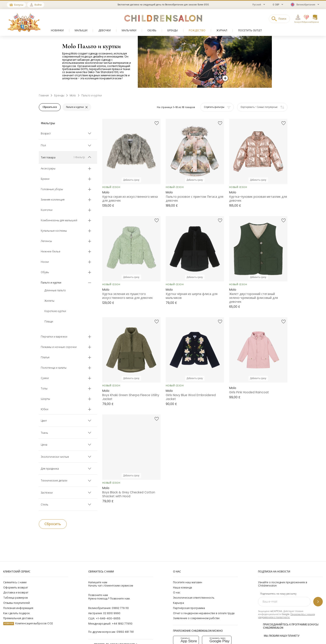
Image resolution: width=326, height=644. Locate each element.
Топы (44, 389)
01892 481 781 (125, 632)
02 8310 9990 (112, 613)
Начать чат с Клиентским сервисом (111, 584)
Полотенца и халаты (54, 368)
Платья (45, 358)
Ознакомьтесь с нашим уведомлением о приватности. (286, 616)
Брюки (45, 179)
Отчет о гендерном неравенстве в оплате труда (204, 613)
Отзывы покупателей (17, 603)
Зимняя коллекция (53, 200)
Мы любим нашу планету (279, 635)
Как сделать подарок (17, 613)
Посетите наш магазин (188, 582)
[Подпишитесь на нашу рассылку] (318, 602)
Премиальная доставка (18, 618)
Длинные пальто (55, 291)
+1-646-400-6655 (108, 618)
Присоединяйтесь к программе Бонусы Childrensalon (288, 626)
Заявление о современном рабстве (196, 618)
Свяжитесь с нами (15, 582)
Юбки (45, 410)
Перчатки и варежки (54, 337)
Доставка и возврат (16, 592)
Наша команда (183, 587)
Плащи (49, 322)
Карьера (179, 603)
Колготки (47, 210)
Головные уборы (52, 190)
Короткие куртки (55, 311)
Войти (38, 5)
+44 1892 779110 (122, 624)
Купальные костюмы (54, 231)
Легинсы (46, 241)
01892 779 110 (120, 608)
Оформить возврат (16, 587)
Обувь (45, 273)
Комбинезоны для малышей (59, 221)
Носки (45, 262)
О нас (177, 592)
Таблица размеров (16, 598)
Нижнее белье (51, 252)
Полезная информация (18, 608)
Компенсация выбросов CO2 (28, 623)
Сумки (45, 378)
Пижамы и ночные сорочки (59, 347)
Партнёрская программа (189, 608)
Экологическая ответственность (194, 598)
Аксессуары (48, 169)
